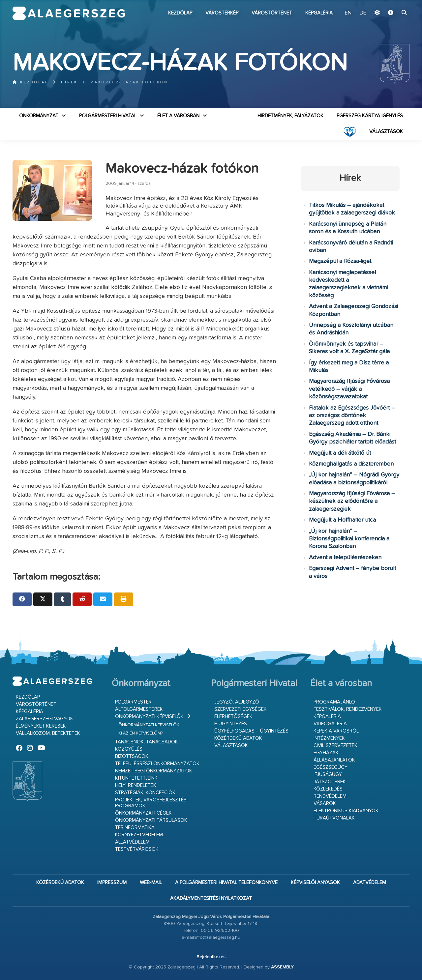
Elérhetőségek (233, 717)
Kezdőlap (180, 13)
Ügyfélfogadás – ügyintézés (251, 731)
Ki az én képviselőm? (140, 733)
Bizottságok (132, 756)
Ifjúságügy (328, 775)
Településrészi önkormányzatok (157, 764)
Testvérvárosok (137, 849)
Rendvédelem (330, 796)
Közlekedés (328, 789)
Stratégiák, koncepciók (145, 793)
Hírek (69, 82)
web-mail (151, 883)
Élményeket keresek (41, 726)
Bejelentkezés (211, 957)
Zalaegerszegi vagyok (45, 719)
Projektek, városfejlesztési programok (151, 803)
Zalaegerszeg (69, 13)
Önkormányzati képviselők (149, 717)
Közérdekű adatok (238, 738)
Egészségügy (331, 767)
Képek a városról (336, 731)
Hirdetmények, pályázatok (290, 116)
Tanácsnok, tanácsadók (147, 742)
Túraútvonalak (334, 818)
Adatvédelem (370, 883)
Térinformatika (135, 828)
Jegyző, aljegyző (237, 702)
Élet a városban (178, 116)
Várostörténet (272, 13)
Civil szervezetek (335, 746)
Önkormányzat (39, 116)
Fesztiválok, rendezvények (348, 709)
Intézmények (329, 738)
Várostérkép (222, 13)
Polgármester (133, 702)
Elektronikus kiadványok (346, 811)
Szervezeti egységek (241, 709)
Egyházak (326, 753)
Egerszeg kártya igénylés (370, 116)
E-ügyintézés (231, 724)
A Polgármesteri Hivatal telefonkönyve (226, 883)
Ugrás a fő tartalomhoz (393, 3)
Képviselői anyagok (315, 883)
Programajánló (334, 702)
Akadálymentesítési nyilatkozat (211, 898)
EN (348, 13)
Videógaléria (330, 724)
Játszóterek (330, 782)
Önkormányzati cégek (143, 813)
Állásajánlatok (334, 760)
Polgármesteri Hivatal (108, 116)
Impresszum (112, 883)
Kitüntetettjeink (136, 778)
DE (363, 13)
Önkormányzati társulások (151, 820)
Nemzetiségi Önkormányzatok (154, 771)
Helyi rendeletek (136, 785)
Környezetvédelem (139, 835)
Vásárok (325, 804)
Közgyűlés (129, 749)
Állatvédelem (132, 842)
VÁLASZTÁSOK (386, 132)
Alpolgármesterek (139, 709)
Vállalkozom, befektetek (48, 733)
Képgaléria (319, 13)
